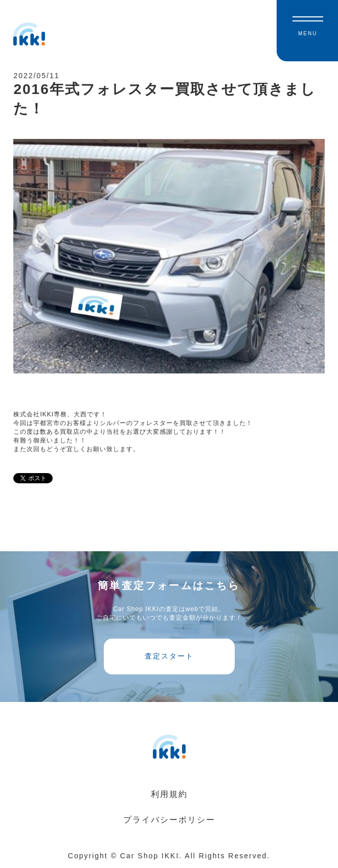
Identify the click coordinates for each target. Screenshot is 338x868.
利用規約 (169, 794)
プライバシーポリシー (169, 820)
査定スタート (169, 656)
